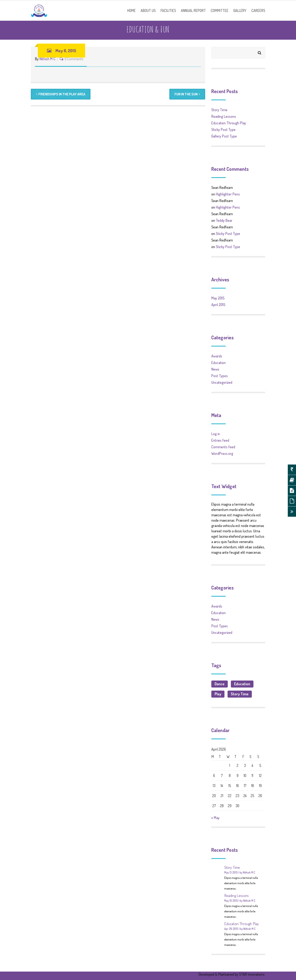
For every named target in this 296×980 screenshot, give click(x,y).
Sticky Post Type (223, 129)
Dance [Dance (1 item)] (220, 684)
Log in (216, 434)
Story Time (219, 110)
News (215, 369)
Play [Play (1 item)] (218, 694)
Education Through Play (229, 123)
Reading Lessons (224, 116)
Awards (217, 356)
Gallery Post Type (224, 136)
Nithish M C (47, 59)
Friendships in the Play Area (62, 94)
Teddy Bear (224, 220)
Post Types (220, 376)
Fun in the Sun (187, 94)
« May (215, 818)
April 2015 (218, 305)
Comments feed (223, 447)
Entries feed (220, 440)
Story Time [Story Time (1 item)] (240, 694)
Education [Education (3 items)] (242, 684)
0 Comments (74, 59)
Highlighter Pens (228, 194)
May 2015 (218, 298)
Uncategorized (222, 382)
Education (219, 363)
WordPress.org (222, 453)
